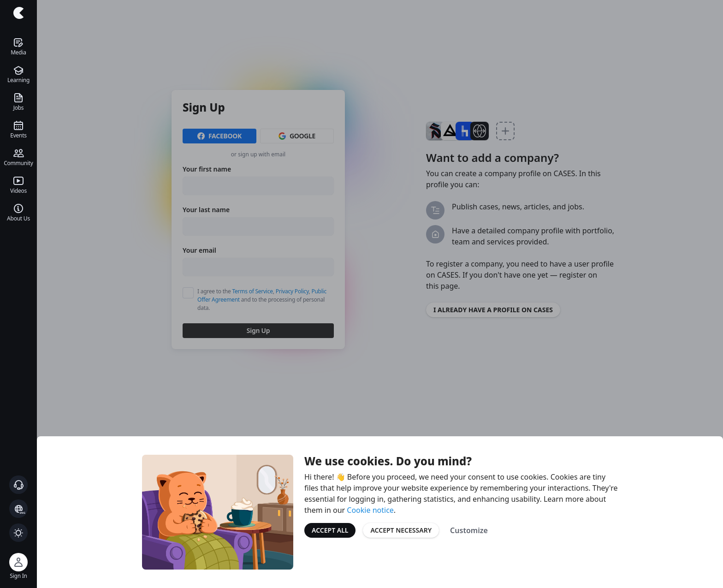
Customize (469, 530)
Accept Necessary (401, 530)
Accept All (330, 530)
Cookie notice (370, 510)
